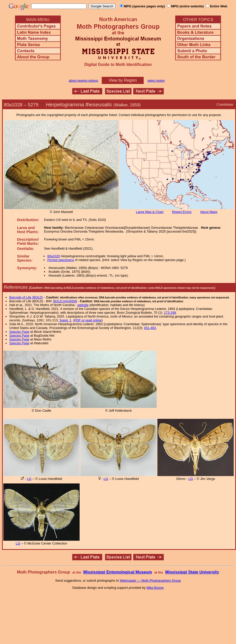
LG (29, 479)
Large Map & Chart (150, 212)
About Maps (209, 212)
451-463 (150, 328)
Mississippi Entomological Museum (117, 572)
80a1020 (54, 256)
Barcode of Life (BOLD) (26, 297)
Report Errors (182, 212)
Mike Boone (155, 588)
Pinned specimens (61, 260)
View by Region (123, 80)
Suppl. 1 (65, 320)
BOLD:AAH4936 (65, 301)
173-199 (170, 313)
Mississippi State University (192, 572)
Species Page (19, 332)
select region (156, 81)
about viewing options (83, 81)
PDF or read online (88, 320)
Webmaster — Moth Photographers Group (150, 581)
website (83, 305)
